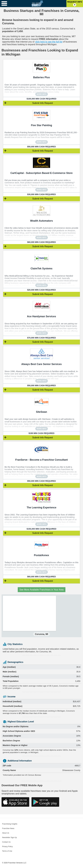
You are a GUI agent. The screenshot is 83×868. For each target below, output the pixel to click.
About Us (6, 833)
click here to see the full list (49, 42)
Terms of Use (7, 851)
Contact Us (6, 842)
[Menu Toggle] (4, 4)
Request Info (75, 4)
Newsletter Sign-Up (9, 837)
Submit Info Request (43, 103)
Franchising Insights (10, 824)
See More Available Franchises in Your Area (41, 590)
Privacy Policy (7, 847)
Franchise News (8, 828)
